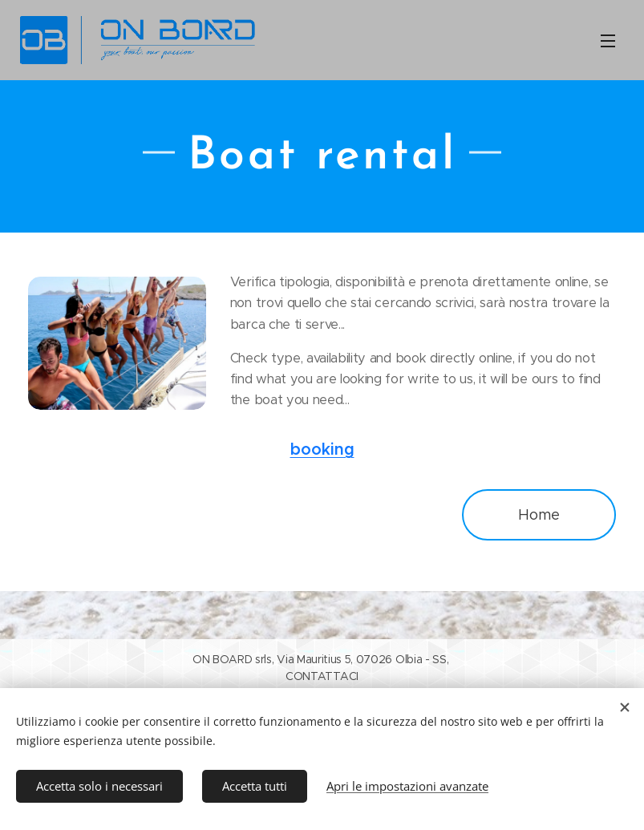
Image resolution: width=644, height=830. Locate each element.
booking (322, 449)
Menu (608, 41)
